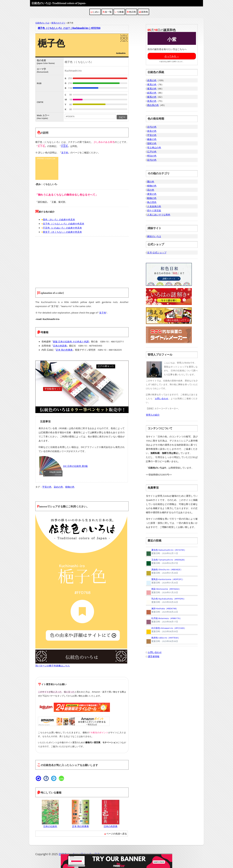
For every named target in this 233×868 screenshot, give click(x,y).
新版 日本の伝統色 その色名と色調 (71, 341)
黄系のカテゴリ (58, 23)
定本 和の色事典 (64, 350)
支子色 (65, 152)
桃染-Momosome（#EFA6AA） (163, 591)
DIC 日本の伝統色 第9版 (63, 466)
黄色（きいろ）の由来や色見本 (59, 219)
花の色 (151, 190)
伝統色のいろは (59, 3)
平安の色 (47, 487)
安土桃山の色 (154, 147)
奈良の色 (152, 131)
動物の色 (152, 198)
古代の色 (152, 127)
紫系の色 (152, 97)
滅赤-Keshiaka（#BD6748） (162, 610)
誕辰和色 (143, 12)
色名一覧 (107, 12)
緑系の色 (152, 93)
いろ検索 (119, 12)
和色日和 (131, 12)
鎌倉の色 (152, 139)
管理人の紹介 (153, 415)
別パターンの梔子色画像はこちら (53, 666)
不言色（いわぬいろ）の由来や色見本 (62, 228)
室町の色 (152, 143)
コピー (122, 117)
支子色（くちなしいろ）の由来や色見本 (64, 224)
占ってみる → (172, 56)
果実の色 (152, 194)
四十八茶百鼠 (154, 210)
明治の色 (152, 156)
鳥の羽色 (152, 202)
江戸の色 (152, 152)
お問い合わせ (162, 398)
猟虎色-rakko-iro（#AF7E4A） (163, 639)
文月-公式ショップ (157, 252)
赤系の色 (152, 80)
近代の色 (152, 160)
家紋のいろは (154, 236)
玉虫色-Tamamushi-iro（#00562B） (166, 561)
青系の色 (152, 84)
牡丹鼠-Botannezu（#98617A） (164, 620)
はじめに (95, 12)
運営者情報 (154, 656)
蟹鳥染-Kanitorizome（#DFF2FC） (165, 581)
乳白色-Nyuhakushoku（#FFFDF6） (166, 600)
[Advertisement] (82, 260)
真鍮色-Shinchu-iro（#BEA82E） (164, 571)
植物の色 (70, 487)
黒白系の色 (153, 105)
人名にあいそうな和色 (159, 215)
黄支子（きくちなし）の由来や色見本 (62, 232)
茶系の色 (152, 101)
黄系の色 (152, 89)
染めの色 (58, 487)
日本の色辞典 (60, 346)
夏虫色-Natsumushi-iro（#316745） (166, 552)
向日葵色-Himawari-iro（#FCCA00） (166, 630)
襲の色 (151, 182)
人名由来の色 (154, 206)
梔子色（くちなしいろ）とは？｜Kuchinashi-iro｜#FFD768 (69, 28)
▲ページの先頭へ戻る (115, 834)
